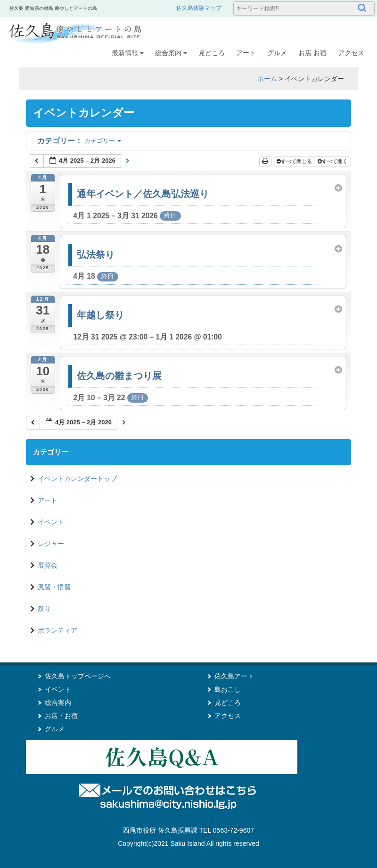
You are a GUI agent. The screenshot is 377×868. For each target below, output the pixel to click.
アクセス (351, 53)
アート (246, 53)
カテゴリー (79, 141)
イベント (51, 522)
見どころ (212, 53)
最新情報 (128, 53)
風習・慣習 (54, 587)
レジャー (51, 544)
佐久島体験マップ (199, 8)
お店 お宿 (312, 53)
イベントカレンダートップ (77, 479)
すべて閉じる (295, 161)
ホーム (267, 79)
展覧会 (48, 565)
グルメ (277, 53)
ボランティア (57, 630)
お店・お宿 (61, 716)
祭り (44, 609)
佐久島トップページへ (78, 676)
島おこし (228, 689)
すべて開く (333, 161)
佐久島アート (234, 676)
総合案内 (171, 53)
